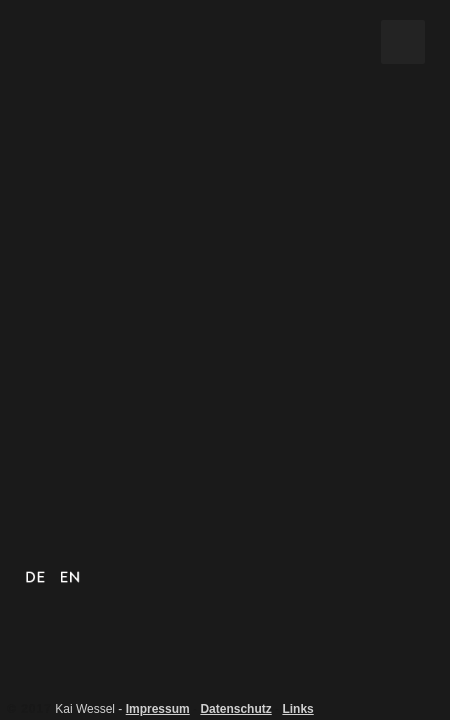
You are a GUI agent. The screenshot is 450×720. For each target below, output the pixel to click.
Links (297, 709)
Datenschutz (235, 709)
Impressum (158, 709)
